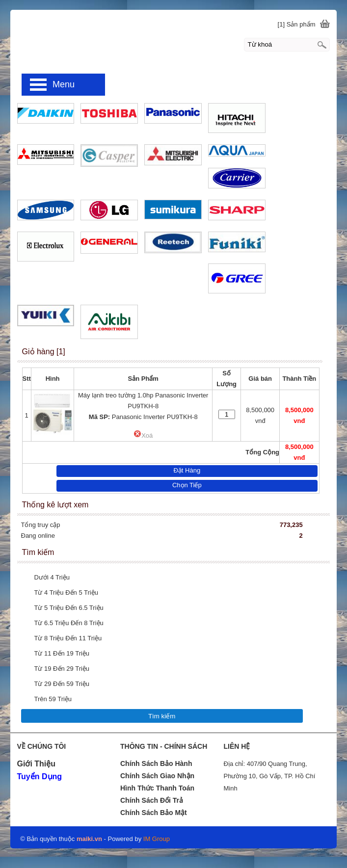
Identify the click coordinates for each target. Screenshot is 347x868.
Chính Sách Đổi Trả (152, 800)
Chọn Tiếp (187, 485)
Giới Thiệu (36, 764)
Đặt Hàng (187, 470)
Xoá (143, 435)
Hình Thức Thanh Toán (157, 788)
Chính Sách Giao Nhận (157, 776)
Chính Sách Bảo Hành (156, 763)
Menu (64, 84)
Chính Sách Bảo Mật (154, 813)
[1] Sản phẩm (297, 24)
